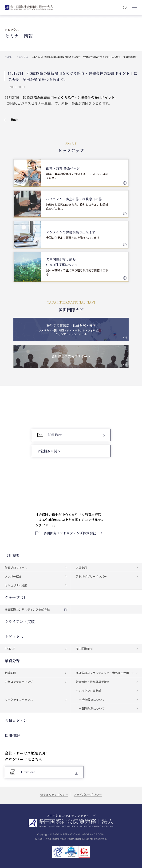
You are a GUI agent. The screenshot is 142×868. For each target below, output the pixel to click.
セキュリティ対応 (16, 585)
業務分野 (12, 661)
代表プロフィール (16, 567)
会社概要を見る (49, 451)
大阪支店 (81, 567)
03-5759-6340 (58, 413)
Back (15, 120)
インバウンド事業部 (88, 691)
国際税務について (93, 708)
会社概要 (12, 555)
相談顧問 (10, 673)
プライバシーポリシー (88, 794)
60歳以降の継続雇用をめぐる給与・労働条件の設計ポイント (69, 97)
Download (28, 772)
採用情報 (12, 735)
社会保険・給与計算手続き (93, 682)
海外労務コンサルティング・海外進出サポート (105, 673)
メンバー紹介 (13, 576)
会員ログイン (16, 720)
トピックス (14, 636)
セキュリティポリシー (54, 794)
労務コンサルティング (19, 682)
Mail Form (55, 435)
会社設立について (93, 699)
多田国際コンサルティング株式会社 (27, 609)
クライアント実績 (20, 621)
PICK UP (10, 649)
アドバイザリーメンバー (91, 576)
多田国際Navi (84, 649)
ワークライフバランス (19, 699)
